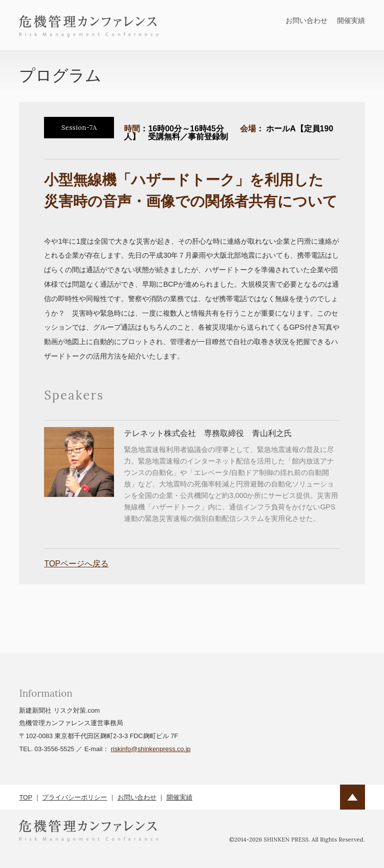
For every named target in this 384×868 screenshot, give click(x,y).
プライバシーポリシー (74, 797)
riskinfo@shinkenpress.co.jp (151, 749)
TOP (25, 797)
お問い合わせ (306, 20)
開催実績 (351, 20)
